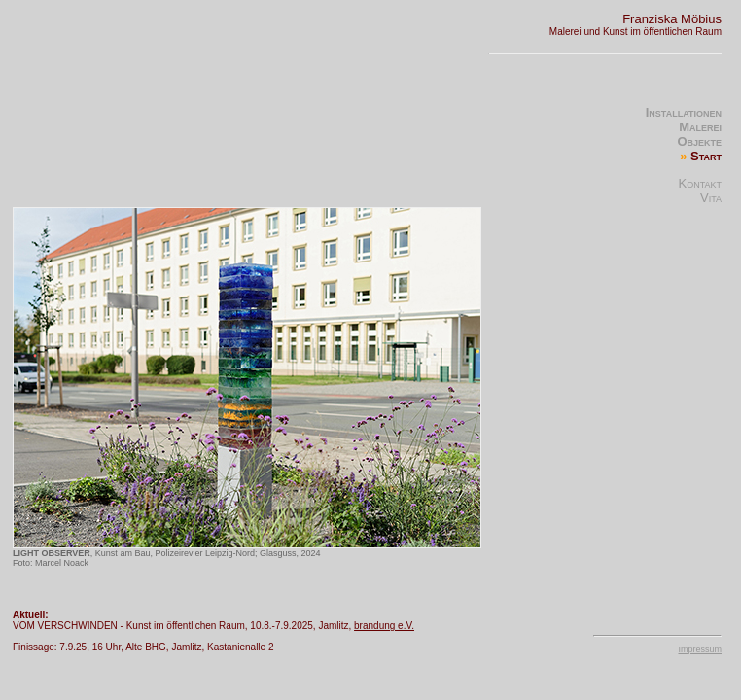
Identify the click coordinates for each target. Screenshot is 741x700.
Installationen (684, 112)
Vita (711, 198)
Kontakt (700, 183)
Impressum (700, 649)
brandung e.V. (384, 626)
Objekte (699, 141)
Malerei (700, 127)
